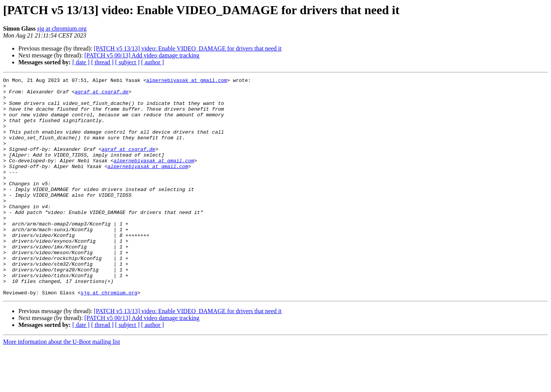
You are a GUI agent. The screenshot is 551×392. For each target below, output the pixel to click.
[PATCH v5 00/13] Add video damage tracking (142, 55)
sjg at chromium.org (62, 29)
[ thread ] (102, 62)
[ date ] (81, 62)
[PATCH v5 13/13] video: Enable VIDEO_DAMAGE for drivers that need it (188, 48)
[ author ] (153, 62)
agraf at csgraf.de (101, 95)
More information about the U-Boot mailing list (62, 385)
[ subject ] (127, 62)
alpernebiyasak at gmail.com (187, 81)
